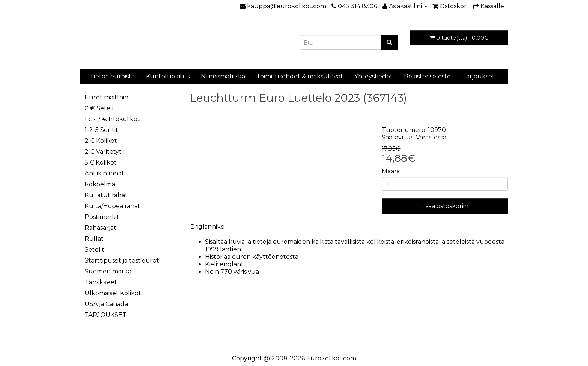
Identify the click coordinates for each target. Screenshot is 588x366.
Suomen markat (109, 271)
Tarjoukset (478, 76)
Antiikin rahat (104, 173)
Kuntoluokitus (168, 76)
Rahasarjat (100, 228)
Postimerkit (102, 217)
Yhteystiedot (373, 76)
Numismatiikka (223, 76)
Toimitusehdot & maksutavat (300, 76)
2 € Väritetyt (103, 152)
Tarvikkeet (101, 282)
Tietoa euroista (112, 76)
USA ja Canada (106, 304)
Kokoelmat (101, 184)
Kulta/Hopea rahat (112, 206)
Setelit (94, 250)
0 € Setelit (100, 108)
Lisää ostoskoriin (445, 206)
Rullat (94, 239)
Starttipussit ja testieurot (122, 260)
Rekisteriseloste (427, 76)
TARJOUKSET (106, 315)
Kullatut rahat (106, 195)
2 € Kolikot (101, 141)
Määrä (391, 171)
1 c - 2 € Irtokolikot (112, 119)
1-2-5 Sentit (101, 130)
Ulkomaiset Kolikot (113, 293)
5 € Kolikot (101, 163)
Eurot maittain (106, 97)
